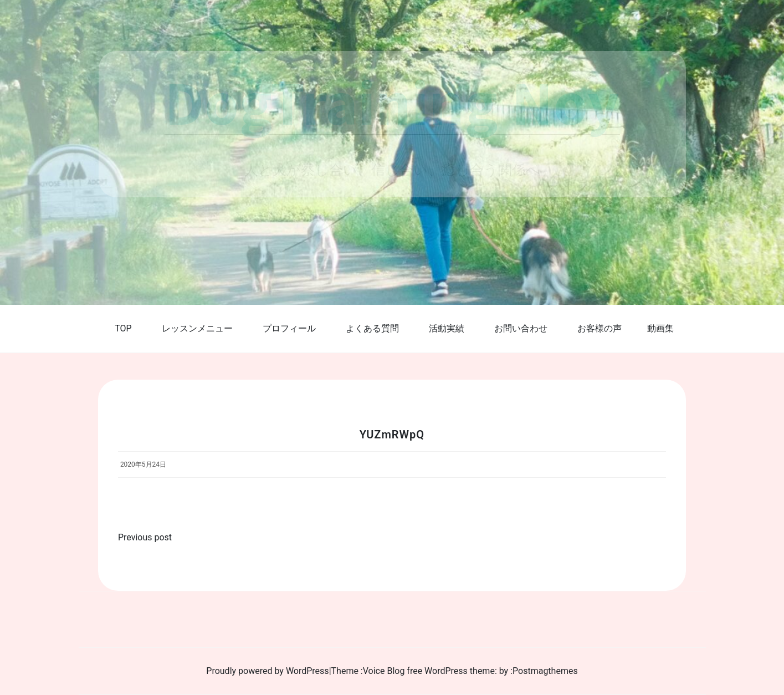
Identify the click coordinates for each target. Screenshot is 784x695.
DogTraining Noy (392, 102)
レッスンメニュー (197, 328)
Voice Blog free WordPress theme (429, 671)
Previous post (145, 537)
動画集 (660, 328)
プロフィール (289, 328)
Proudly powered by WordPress (267, 671)
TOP (123, 328)
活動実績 (447, 328)
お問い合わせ (521, 328)
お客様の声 (599, 328)
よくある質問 (372, 328)
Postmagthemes (545, 671)
